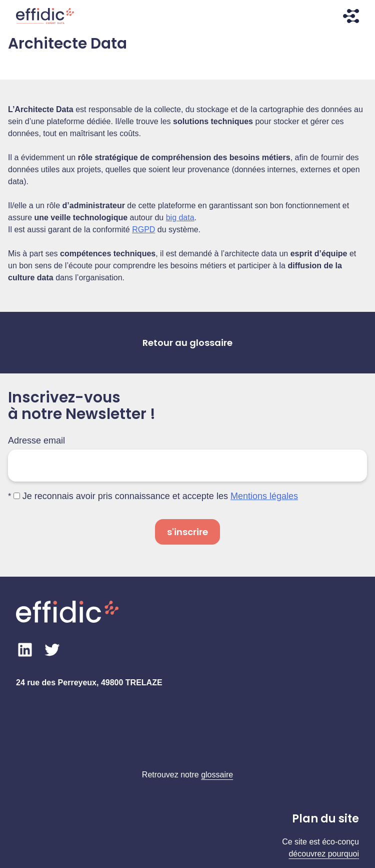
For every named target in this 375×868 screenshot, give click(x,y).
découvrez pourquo (323, 854)
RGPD (143, 230)
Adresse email (36, 441)
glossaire (217, 775)
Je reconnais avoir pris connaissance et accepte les (156, 496)
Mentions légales (264, 496)
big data (180, 218)
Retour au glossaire (187, 343)
